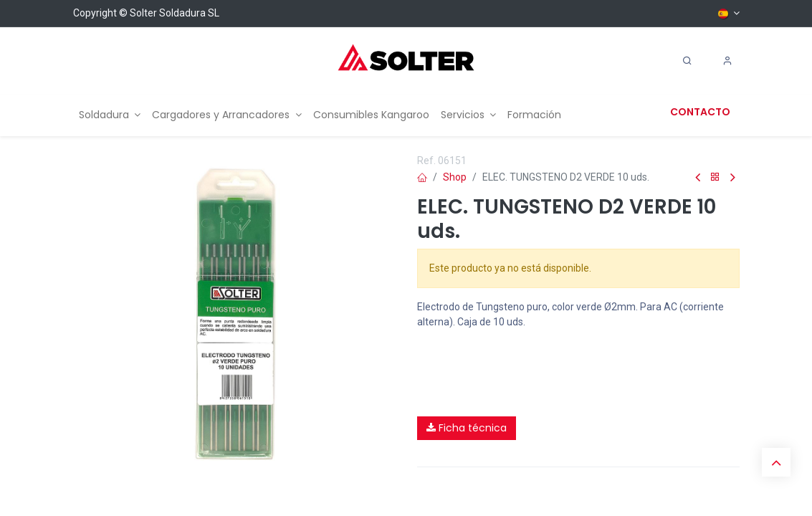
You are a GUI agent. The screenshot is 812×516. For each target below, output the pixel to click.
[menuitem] (110, 115)
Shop (455, 177)
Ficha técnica (467, 428)
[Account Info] (727, 61)
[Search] (687, 61)
